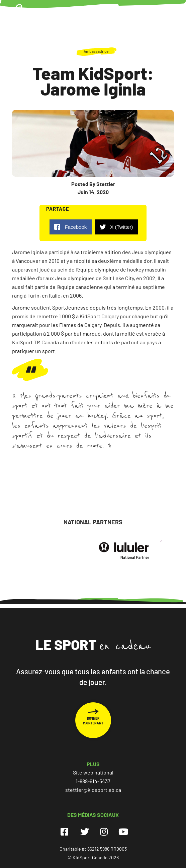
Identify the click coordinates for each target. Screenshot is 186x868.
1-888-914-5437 (93, 781)
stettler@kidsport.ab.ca (93, 790)
